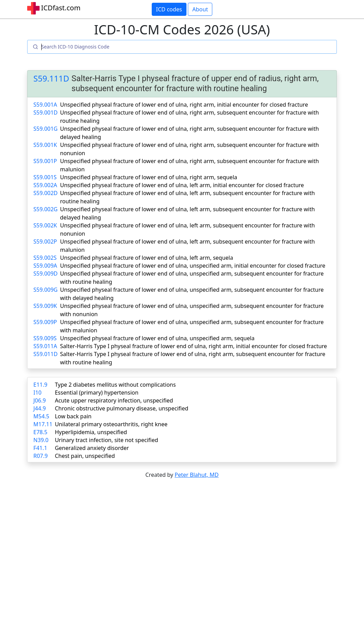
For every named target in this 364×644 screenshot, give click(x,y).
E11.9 (40, 385)
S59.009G (45, 290)
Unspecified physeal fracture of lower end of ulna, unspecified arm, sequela (157, 338)
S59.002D (46, 193)
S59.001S (45, 177)
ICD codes (169, 9)
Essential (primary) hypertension (97, 393)
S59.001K (45, 145)
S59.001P (45, 161)
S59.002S (45, 258)
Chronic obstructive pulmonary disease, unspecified (121, 408)
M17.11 (43, 424)
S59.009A (45, 266)
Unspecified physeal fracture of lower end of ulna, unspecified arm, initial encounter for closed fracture (193, 266)
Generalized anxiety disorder (92, 448)
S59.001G (45, 129)
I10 (38, 393)
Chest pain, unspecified (85, 456)
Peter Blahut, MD (197, 475)
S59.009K (45, 306)
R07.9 (41, 456)
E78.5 (40, 432)
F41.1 (40, 448)
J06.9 (40, 400)
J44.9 (40, 408)
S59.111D (51, 78)
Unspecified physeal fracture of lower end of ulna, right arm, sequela (149, 177)
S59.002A (45, 185)
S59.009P (45, 322)
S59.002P (45, 241)
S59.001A (45, 105)
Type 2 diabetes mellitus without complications (115, 385)
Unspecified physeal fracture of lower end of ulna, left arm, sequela (147, 258)
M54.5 (41, 416)
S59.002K (45, 225)
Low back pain (73, 416)
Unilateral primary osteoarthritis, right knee (111, 424)
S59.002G (45, 209)
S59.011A (45, 346)
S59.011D (46, 354)
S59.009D (46, 273)
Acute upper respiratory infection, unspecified (114, 400)
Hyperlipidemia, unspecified (91, 432)
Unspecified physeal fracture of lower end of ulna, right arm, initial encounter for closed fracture (184, 105)
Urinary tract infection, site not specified (106, 440)
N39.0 (41, 440)
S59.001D (46, 112)
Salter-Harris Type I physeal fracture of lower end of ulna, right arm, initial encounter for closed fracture (194, 346)
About (200, 9)
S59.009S (45, 338)
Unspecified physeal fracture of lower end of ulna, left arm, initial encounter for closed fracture (182, 185)
